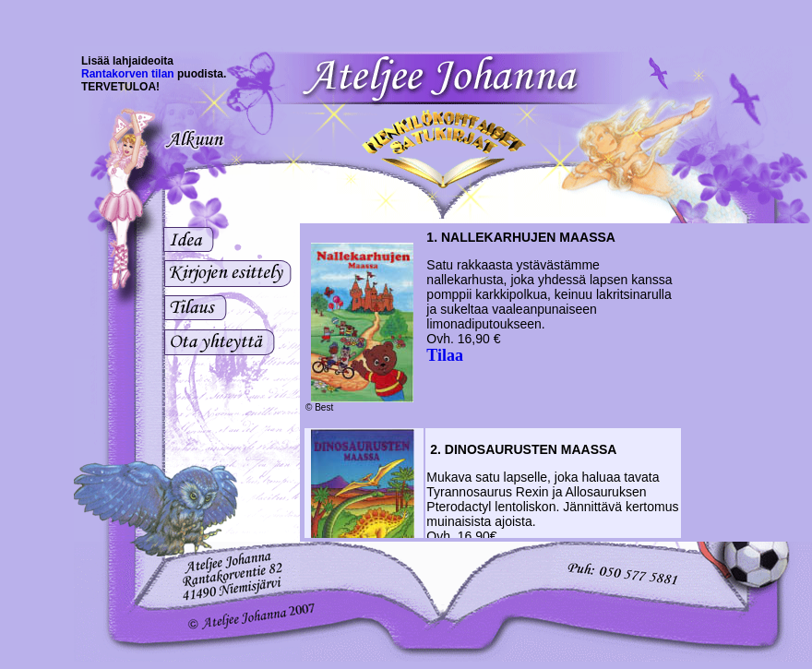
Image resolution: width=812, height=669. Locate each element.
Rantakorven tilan (128, 74)
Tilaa (445, 355)
